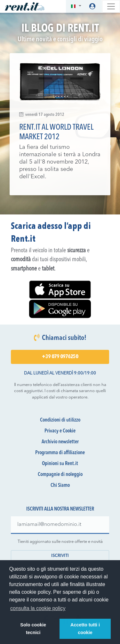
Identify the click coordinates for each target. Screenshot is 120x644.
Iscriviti (60, 556)
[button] (76, 7)
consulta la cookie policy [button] (38, 608)
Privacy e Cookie (60, 431)
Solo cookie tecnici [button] (33, 629)
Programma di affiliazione (60, 453)
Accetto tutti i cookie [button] (85, 629)
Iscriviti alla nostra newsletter (60, 509)
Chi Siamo (60, 486)
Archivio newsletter (60, 442)
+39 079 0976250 (60, 357)
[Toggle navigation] (111, 6)
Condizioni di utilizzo (60, 420)
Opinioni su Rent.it (60, 464)
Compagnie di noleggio (60, 475)
